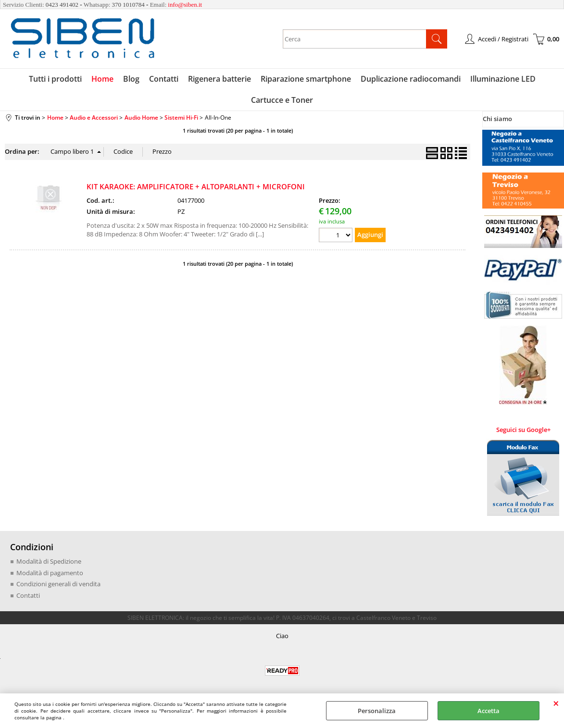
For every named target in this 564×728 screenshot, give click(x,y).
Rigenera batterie (219, 79)
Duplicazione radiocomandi (411, 79)
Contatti (164, 79)
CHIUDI (556, 703)
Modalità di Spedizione (49, 561)
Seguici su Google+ (523, 430)
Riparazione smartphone (306, 79)
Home (102, 79)
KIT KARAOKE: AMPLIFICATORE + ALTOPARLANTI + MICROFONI (196, 186)
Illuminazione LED (503, 79)
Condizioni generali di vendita (58, 584)
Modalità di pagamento (50, 573)
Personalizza (377, 711)
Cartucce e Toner (282, 100)
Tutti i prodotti (55, 79)
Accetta (489, 711)
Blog (131, 79)
